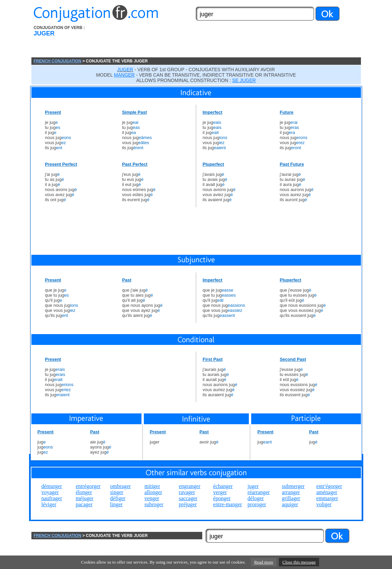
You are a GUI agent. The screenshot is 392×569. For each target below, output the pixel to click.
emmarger (327, 498)
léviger (49, 504)
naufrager (52, 498)
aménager (327, 492)
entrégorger (88, 486)
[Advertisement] (234, 42)
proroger (257, 504)
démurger (52, 486)
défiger (118, 498)
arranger (291, 492)
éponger (222, 498)
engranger (190, 486)
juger (253, 486)
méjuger (84, 498)
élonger (84, 492)
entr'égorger (329, 486)
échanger (223, 486)
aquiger (290, 504)
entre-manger (227, 504)
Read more (264, 562)
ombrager (120, 486)
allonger (153, 492)
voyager (50, 492)
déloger (256, 498)
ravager (187, 492)
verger (220, 492)
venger (152, 498)
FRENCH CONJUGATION (58, 61)
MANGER (124, 75)
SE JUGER (244, 80)
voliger (324, 504)
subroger (154, 504)
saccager (188, 498)
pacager (84, 504)
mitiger (152, 486)
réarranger (259, 492)
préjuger (188, 504)
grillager (291, 498)
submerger (293, 486)
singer (117, 492)
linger (116, 504)
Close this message (299, 562)
